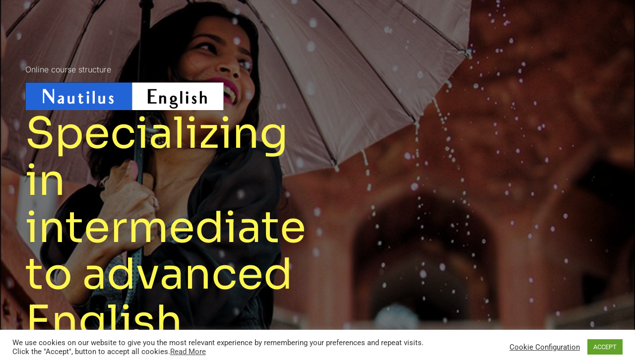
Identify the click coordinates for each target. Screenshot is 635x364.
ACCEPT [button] (605, 347)
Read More (188, 352)
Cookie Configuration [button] (545, 347)
